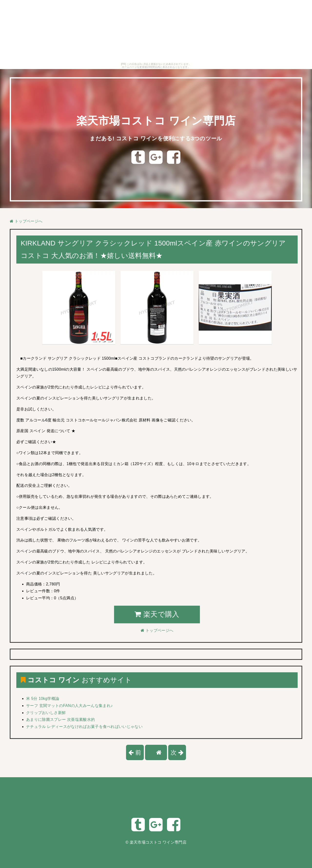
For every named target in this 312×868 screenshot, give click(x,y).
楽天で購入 (157, 614)
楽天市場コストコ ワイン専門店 (156, 120)
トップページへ (26, 221)
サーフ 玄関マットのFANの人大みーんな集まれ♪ (69, 706)
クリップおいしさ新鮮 (46, 713)
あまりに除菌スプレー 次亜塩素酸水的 (60, 720)
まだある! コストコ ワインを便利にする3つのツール (156, 138)
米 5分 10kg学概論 (43, 699)
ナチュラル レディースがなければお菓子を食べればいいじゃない (84, 727)
